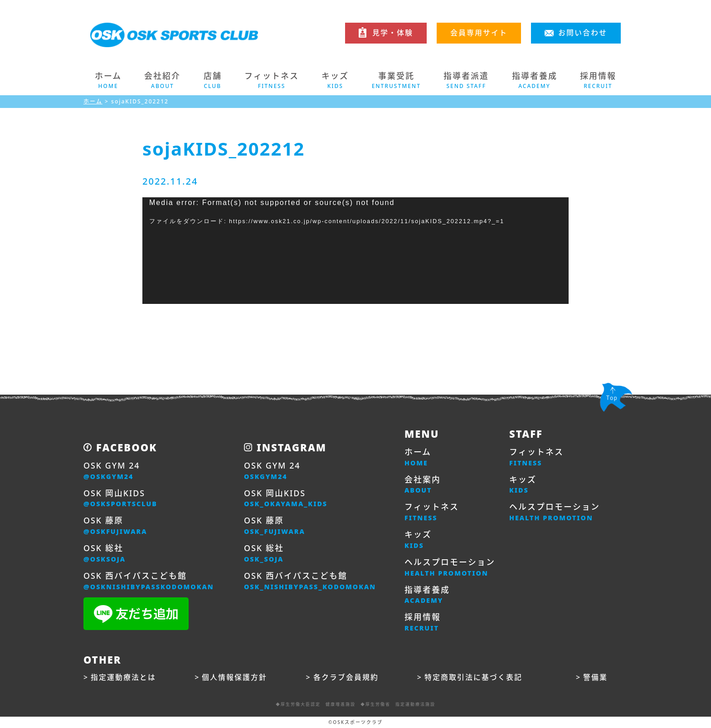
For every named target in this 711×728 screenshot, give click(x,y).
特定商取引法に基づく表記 (473, 678)
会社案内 (423, 485)
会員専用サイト (479, 33)
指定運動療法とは (123, 678)
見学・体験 (393, 33)
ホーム (108, 80)
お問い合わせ (583, 33)
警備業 (595, 678)
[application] (355, 251)
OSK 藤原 (116, 526)
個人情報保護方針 (234, 678)
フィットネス (432, 513)
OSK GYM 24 (112, 471)
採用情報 (423, 623)
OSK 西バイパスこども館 (149, 581)
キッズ (418, 540)
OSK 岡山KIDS (121, 498)
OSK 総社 (105, 554)
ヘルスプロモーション (450, 568)
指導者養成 (427, 596)
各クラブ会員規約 (346, 678)
